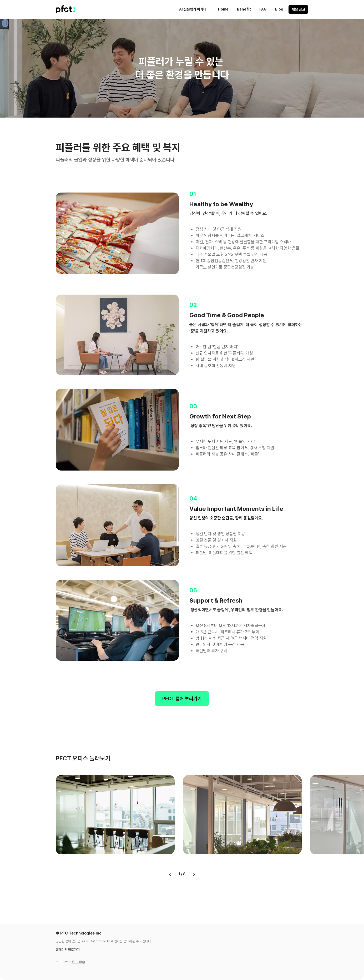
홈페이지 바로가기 (68, 950)
